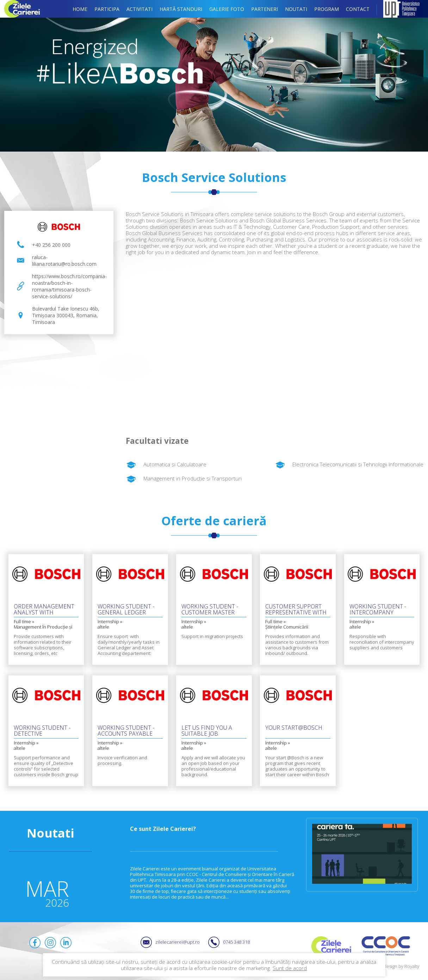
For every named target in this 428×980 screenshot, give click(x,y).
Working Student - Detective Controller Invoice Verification (44, 731)
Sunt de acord (290, 968)
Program (327, 9)
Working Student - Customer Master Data (210, 610)
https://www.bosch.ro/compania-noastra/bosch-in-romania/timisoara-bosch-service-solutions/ (69, 286)
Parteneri (265, 9)
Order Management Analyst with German (44, 610)
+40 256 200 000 (51, 245)
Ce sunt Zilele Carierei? (163, 829)
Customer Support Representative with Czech (296, 610)
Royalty (412, 966)
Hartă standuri (181, 9)
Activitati (139, 9)
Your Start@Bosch (294, 728)
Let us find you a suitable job (207, 731)
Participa (107, 9)
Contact (358, 9)
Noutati (296, 9)
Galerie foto (227, 9)
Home (80, 9)
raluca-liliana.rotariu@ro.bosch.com (64, 261)
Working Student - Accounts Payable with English (126, 731)
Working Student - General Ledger (126, 610)
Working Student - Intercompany (378, 610)
